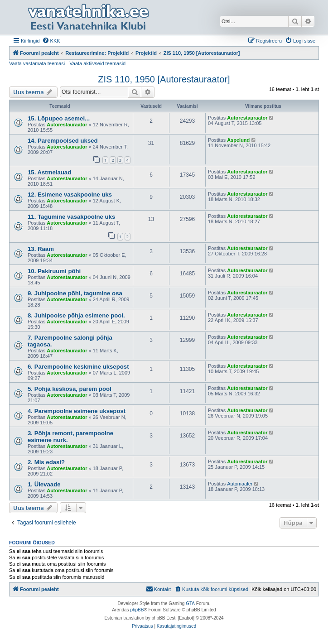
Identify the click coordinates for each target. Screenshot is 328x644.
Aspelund (238, 140)
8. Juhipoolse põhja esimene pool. (76, 315)
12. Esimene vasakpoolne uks (70, 195)
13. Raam (41, 249)
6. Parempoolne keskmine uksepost (78, 367)
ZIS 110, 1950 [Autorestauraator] (164, 79)
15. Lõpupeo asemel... (59, 118)
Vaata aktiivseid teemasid (97, 63)
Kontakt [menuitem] (158, 589)
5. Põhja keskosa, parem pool (70, 389)
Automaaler (240, 484)
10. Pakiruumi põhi (54, 271)
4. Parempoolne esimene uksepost (77, 411)
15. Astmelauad (49, 172)
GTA (190, 603)
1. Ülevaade (44, 484)
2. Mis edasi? (46, 462)
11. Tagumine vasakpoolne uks (71, 217)
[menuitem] (51, 41)
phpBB (137, 610)
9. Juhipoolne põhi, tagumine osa (75, 293)
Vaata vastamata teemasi (37, 63)
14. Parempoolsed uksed (63, 141)
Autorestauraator (67, 125)
